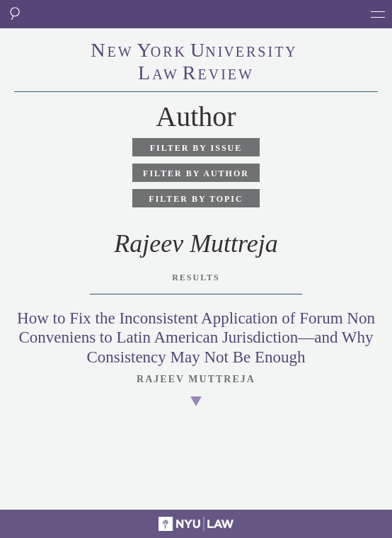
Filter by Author (196, 173)
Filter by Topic (196, 199)
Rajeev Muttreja (196, 379)
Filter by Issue (196, 148)
